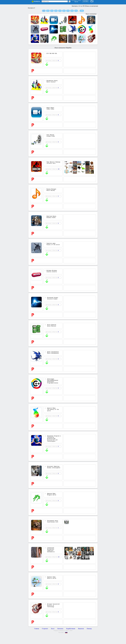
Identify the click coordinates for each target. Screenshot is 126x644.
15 (82, 11)
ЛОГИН (85, 1)
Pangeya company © (59, 641)
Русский (62, 643)
